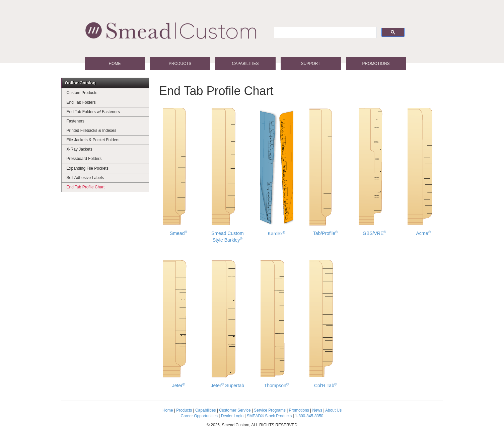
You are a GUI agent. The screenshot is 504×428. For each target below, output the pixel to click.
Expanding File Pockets (88, 168)
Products (180, 64)
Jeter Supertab (228, 323)
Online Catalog (80, 83)
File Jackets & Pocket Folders (93, 140)
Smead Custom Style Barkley (227, 174)
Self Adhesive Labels (85, 178)
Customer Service (235, 410)
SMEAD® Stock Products (269, 416)
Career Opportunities (199, 416)
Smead (179, 171)
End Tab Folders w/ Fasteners (93, 112)
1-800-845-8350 (309, 416)
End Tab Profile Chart (86, 187)
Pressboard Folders (84, 159)
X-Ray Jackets (80, 149)
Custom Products (82, 93)
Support (311, 64)
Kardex (277, 171)
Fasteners (76, 121)
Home (115, 64)
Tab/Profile (325, 171)
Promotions (376, 64)
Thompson (276, 323)
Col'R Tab (325, 323)
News (317, 410)
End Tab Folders (81, 102)
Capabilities (245, 64)
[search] (325, 33)
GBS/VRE (375, 171)
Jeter (179, 323)
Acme (423, 171)
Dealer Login (232, 416)
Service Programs (270, 410)
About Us (333, 410)
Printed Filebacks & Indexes (92, 131)
